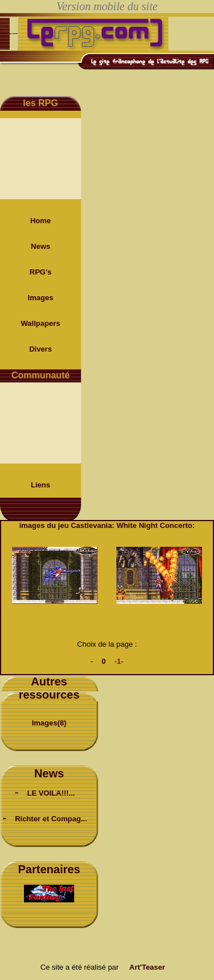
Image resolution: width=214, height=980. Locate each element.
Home (41, 221)
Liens (41, 485)
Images (41, 298)
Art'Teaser (148, 967)
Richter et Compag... (51, 819)
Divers (41, 349)
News (41, 246)
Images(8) (49, 723)
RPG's (41, 272)
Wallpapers (41, 323)
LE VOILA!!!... (51, 793)
